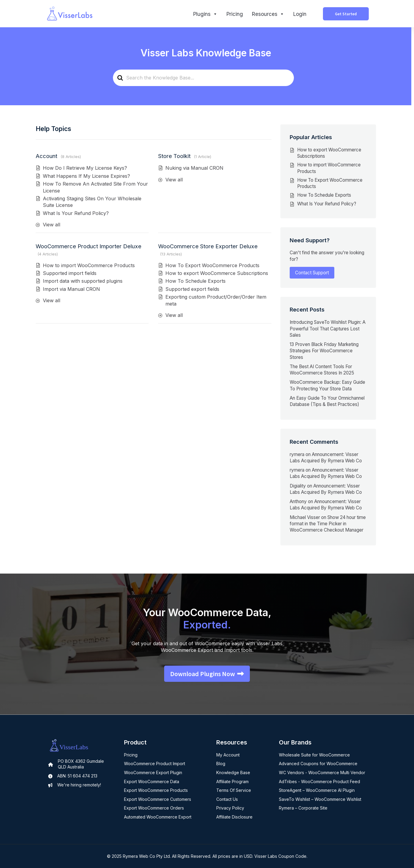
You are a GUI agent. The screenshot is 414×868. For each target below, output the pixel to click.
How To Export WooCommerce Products (212, 265)
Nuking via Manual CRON (194, 168)
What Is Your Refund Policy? (76, 213)
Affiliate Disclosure (234, 817)
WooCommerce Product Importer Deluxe (89, 246)
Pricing (235, 14)
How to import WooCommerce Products (89, 265)
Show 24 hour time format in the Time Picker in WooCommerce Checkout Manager (328, 524)
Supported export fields (192, 289)
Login (300, 14)
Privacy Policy (230, 808)
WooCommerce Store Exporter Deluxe (208, 246)
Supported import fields (70, 273)
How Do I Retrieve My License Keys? (85, 168)
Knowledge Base (233, 773)
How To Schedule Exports (195, 281)
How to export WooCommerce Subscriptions (217, 273)
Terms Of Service (234, 790)
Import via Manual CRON (71, 289)
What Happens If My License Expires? (86, 176)
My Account (228, 755)
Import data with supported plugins (83, 281)
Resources (268, 14)
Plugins (205, 14)
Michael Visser (305, 517)
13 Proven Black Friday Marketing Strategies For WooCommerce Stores (324, 351)
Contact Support (312, 273)
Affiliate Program (232, 781)
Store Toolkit (174, 156)
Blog (221, 764)
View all (52, 225)
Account (46, 156)
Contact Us (227, 799)
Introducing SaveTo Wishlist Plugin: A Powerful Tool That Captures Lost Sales (328, 329)
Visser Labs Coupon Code (280, 856)
